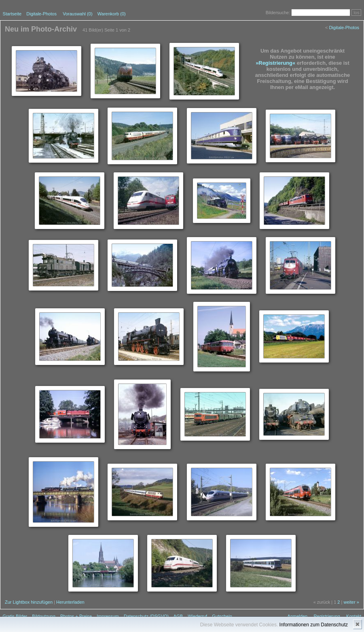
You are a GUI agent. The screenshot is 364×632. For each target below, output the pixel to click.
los (356, 13)
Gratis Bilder (15, 616)
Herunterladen (70, 602)
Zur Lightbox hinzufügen (29, 602)
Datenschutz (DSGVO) (146, 616)
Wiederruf (197, 616)
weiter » (351, 602)
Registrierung (327, 616)
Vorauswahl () (77, 14)
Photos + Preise (76, 616)
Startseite (12, 14)
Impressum (108, 616)
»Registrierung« (275, 63)
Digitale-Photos (41, 14)
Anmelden (298, 616)
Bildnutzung (44, 616)
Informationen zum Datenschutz (314, 625)
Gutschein (222, 616)
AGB (178, 616)
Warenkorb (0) (112, 14)
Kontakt (354, 616)
